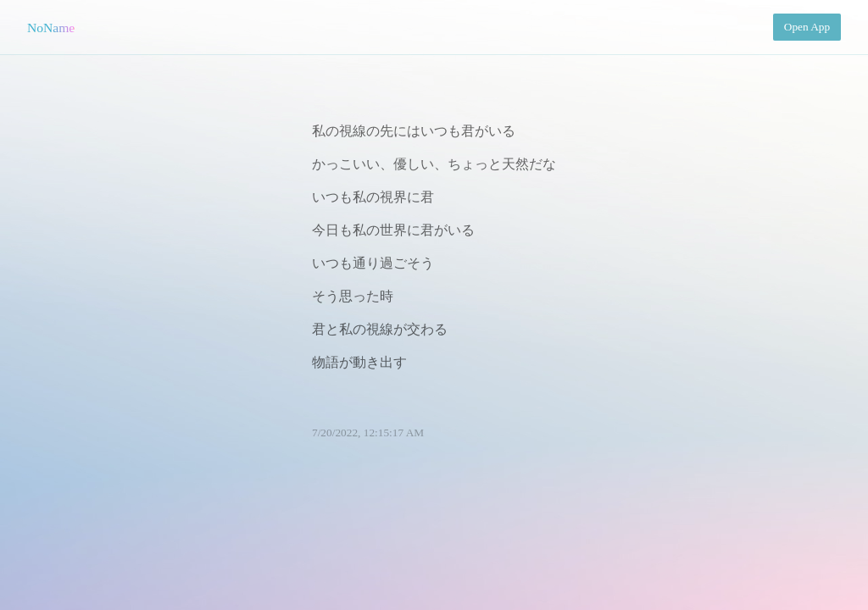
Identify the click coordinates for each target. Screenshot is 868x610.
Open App (807, 27)
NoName (51, 28)
